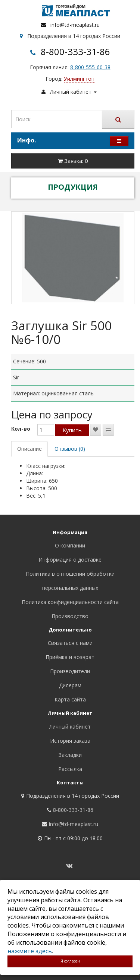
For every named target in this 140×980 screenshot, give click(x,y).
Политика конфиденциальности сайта (70, 602)
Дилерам (70, 685)
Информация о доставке (70, 560)
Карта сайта (70, 699)
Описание (29, 449)
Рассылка (70, 769)
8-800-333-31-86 (75, 52)
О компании (70, 545)
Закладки (70, 755)
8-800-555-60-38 (90, 67)
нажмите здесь (30, 951)
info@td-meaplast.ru (75, 25)
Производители (70, 671)
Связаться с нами (70, 643)
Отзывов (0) (70, 449)
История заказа (70, 741)
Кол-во (21, 429)
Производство (70, 616)
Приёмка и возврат (70, 657)
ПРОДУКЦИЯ (73, 187)
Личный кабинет (70, 727)
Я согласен (70, 961)
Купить (72, 430)
